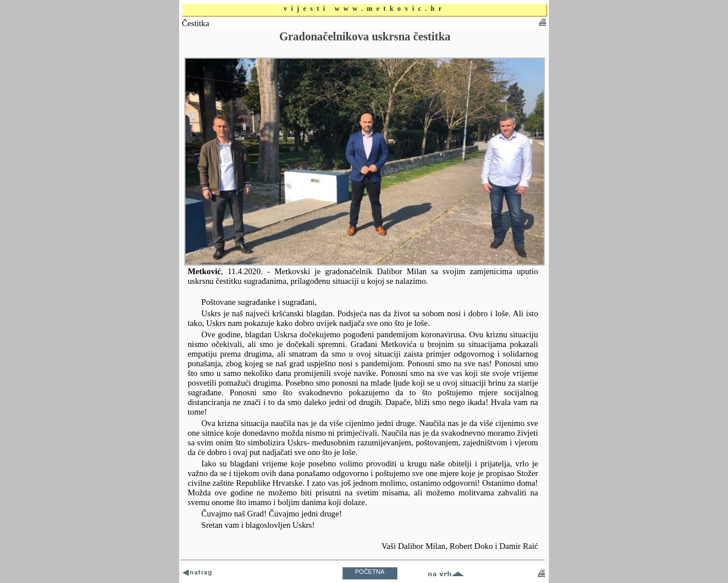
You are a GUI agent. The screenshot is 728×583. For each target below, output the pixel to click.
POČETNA (370, 572)
